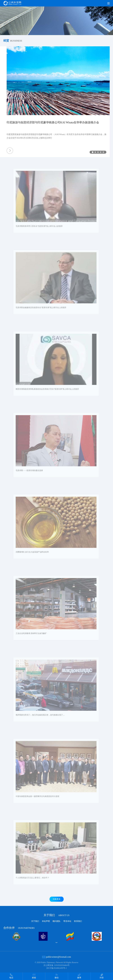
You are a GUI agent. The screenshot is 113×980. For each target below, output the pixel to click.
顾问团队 (57, 921)
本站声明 (46, 921)
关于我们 (57, 915)
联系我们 (78, 921)
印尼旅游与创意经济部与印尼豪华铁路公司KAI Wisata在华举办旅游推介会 (48, 122)
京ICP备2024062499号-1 (57, 968)
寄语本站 (67, 921)
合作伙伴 (19, 927)
